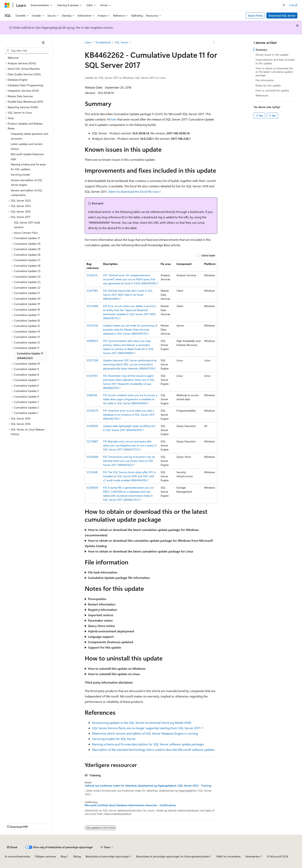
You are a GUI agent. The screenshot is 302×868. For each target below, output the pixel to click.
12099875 (92, 341)
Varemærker (252, 856)
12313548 (92, 472)
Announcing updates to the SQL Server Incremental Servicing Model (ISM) (142, 723)
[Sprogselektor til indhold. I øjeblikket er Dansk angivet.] (12, 847)
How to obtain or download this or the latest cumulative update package (274, 72)
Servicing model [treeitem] (20, 175)
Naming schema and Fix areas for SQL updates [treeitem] (28, 167)
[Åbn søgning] (284, 5)
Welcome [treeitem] (13, 58)
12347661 (92, 376)
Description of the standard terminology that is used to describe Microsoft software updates (153, 750)
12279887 (92, 441)
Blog (63, 856)
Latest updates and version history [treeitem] (27, 146)
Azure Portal (255, 15)
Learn (88, 42)
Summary (261, 50)
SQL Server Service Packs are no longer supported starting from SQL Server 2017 (146, 728)
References (262, 95)
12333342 (92, 325)
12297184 (92, 291)
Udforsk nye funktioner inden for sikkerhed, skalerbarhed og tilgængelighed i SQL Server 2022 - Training (148, 786)
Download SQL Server (282, 15)
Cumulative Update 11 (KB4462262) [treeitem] (30, 356)
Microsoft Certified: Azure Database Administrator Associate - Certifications (130, 805)
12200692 (92, 426)
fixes (114, 119)
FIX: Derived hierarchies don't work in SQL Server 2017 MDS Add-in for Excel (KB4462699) (128, 295)
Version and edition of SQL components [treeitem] (27, 193)
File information (265, 80)
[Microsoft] (7, 5)
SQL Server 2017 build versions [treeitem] (27, 225)
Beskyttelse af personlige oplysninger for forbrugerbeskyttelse (172, 856)
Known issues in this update (272, 55)
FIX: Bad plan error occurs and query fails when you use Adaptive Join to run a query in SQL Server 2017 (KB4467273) (130, 445)
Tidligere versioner (45, 856)
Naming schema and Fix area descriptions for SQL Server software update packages (148, 744)
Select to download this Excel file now (133, 191)
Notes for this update (268, 85)
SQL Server (121, 42)
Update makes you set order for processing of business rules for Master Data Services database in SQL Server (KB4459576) (130, 329)
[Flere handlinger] (214, 43)
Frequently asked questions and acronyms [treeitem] (29, 136)
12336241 (92, 275)
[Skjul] (43, 43)
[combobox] (26, 51)
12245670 (92, 411)
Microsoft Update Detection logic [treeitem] (27, 157)
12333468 (92, 306)
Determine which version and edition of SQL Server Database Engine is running (145, 733)
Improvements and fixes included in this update (275, 61)
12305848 (92, 457)
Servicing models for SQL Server (114, 739)
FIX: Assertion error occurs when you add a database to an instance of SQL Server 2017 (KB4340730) (129, 415)
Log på (293, 5)
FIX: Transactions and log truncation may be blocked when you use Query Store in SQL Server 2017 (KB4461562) (129, 461)
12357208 (92, 360)
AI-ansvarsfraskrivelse (17, 856)
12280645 (92, 488)
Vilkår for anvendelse (228, 856)
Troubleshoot (103, 42)
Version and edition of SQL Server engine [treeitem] (27, 182)
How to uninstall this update (272, 90)
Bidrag (77, 856)
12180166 (92, 395)
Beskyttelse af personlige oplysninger (107, 856)
